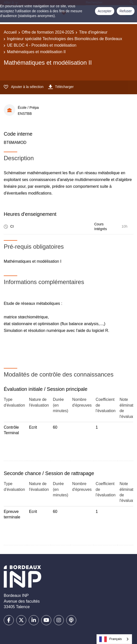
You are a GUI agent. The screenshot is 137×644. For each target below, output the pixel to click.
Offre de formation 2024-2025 (48, 32)
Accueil (10, 32)
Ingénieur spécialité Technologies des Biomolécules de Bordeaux (64, 39)
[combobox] (114, 639)
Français (110, 639)
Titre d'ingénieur (93, 32)
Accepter (105, 11)
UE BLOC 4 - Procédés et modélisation (42, 45)
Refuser (126, 11)
